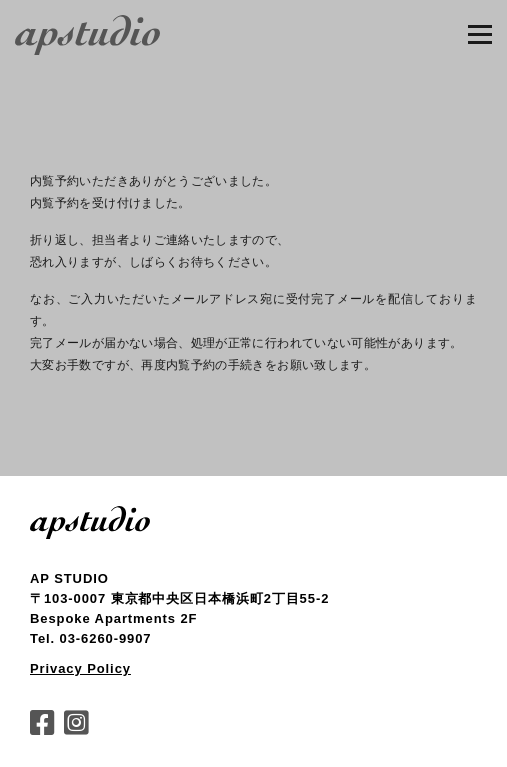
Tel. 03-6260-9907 (90, 638)
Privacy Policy (80, 668)
